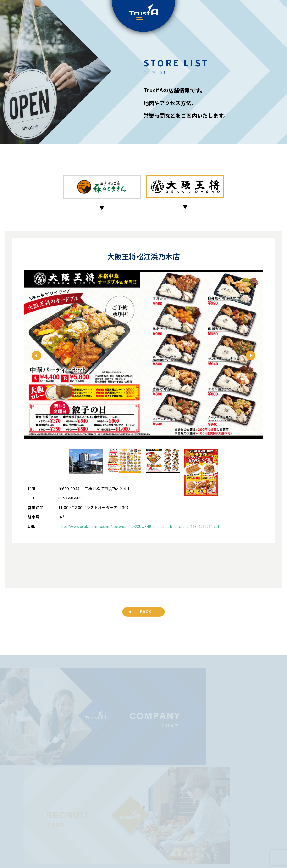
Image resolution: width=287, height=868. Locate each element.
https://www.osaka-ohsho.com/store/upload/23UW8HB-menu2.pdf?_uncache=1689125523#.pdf (148, 528)
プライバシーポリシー (144, 831)
